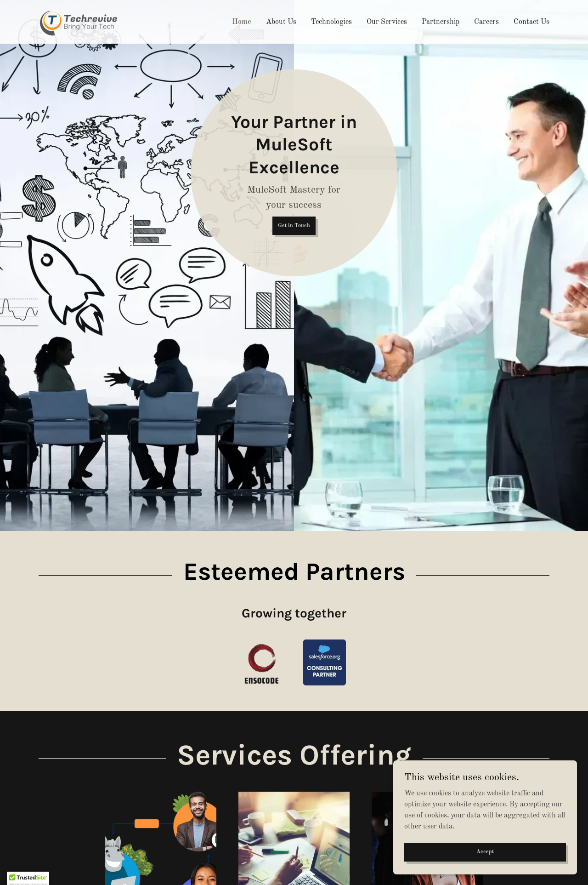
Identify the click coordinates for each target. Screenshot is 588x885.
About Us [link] (281, 22)
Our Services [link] (387, 22)
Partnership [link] (441, 22)
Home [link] (242, 22)
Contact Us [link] (531, 22)
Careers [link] (486, 22)
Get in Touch (294, 226)
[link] (81, 22)
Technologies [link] (331, 22)
